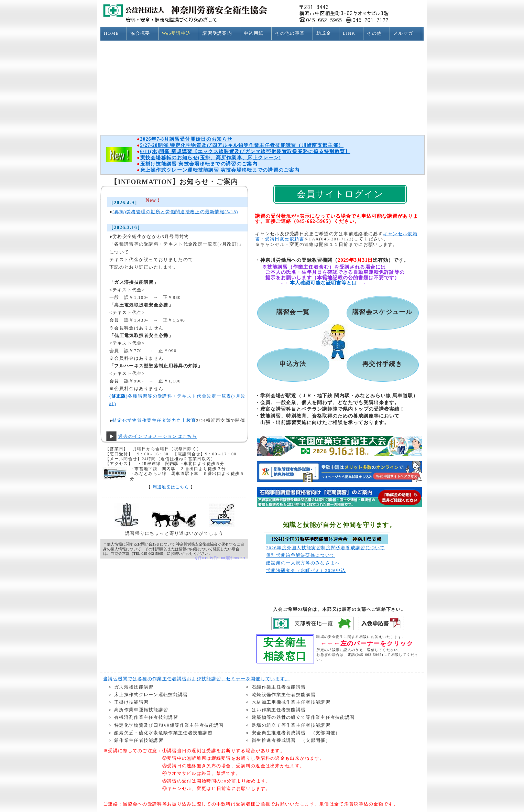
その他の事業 (293, 33)
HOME (114, 33)
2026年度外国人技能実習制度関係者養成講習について (326, 548)
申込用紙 (256, 33)
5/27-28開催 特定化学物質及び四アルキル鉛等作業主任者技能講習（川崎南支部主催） (242, 145)
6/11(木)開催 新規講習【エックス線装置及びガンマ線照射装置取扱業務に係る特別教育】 (245, 151)
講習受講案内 (220, 33)
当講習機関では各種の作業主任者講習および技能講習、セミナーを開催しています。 (196, 679)
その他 (377, 33)
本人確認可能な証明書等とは (323, 283)
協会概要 (143, 33)
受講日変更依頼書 (285, 239)
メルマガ (406, 33)
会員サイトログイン (340, 194)
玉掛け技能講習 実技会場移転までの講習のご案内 (199, 164)
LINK (352, 33)
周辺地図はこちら (171, 487)
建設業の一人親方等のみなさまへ (303, 563)
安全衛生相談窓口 (285, 649)
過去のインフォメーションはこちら (158, 436)
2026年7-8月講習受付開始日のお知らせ (187, 139)
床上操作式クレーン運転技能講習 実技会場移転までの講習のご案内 (220, 170)
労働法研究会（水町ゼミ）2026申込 (306, 570)
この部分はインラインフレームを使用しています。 (176, 305)
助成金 (327, 33)
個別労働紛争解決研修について (301, 555)
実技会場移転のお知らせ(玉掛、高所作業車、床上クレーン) (211, 158)
